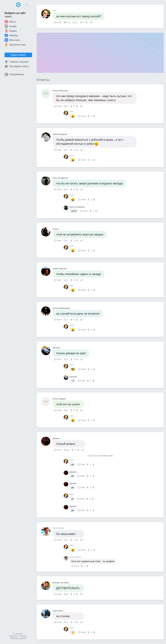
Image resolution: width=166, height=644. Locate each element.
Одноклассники (15, 45)
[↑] (81, 22)
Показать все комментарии (100, 456)
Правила (14, 636)
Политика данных (18, 638)
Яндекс (11, 31)
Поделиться (91, 22)
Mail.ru (10, 22)
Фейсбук (11, 35)
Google (11, 26)
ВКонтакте (12, 40)
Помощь (23, 636)
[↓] (86, 22)
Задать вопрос (18, 55)
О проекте (18, 634)
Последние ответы (17, 66)
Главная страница (16, 62)
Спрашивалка (14, 74)
